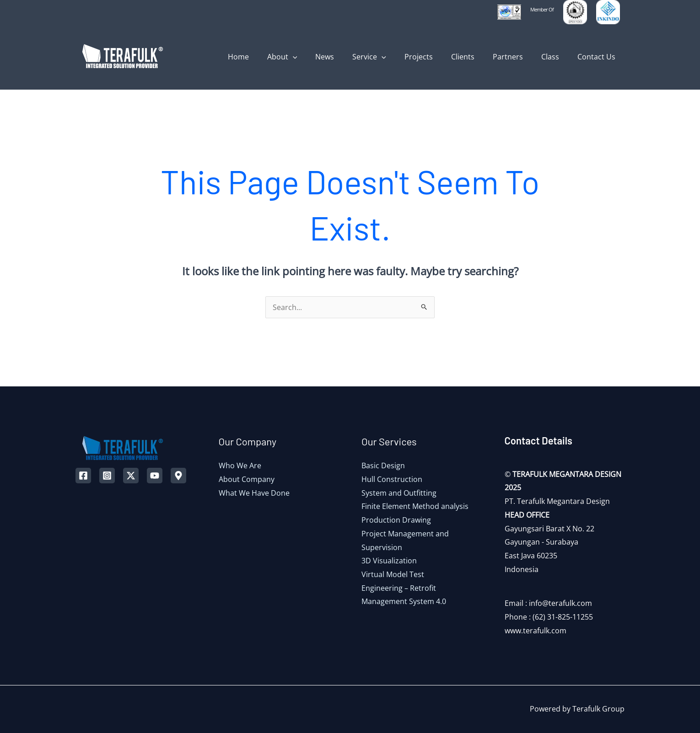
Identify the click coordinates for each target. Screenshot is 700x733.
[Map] (178, 476)
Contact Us (598, 57)
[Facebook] (83, 476)
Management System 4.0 (404, 601)
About (310, 57)
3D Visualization (389, 561)
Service (389, 57)
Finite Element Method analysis (415, 506)
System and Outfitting (399, 493)
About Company (247, 479)
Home (269, 57)
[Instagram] (107, 476)
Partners (517, 57)
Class (556, 57)
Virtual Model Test (393, 574)
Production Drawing (396, 520)
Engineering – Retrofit (399, 588)
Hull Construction (392, 479)
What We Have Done (254, 493)
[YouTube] (155, 476)
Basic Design (383, 465)
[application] (320, 57)
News (348, 57)
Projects (435, 57)
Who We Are (240, 465)
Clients (476, 57)
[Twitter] (131, 476)
